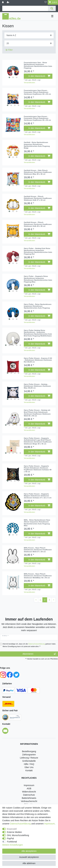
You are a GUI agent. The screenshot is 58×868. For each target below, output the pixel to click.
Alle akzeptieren (29, 851)
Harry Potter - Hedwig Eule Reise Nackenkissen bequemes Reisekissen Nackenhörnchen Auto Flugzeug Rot (38, 251)
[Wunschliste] (46, 2)
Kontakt (29, 770)
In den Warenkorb (39, 76)
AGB (29, 788)
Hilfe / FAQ (29, 764)
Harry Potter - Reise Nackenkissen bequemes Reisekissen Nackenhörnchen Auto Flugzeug (38, 306)
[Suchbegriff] (25, 8)
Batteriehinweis (29, 798)
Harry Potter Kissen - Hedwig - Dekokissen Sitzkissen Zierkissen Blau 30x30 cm (37, 386)
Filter (9, 50)
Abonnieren (39, 654)
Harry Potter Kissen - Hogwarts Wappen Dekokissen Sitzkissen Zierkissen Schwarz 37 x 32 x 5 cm (38, 496)
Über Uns (29, 767)
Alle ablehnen (29, 863)
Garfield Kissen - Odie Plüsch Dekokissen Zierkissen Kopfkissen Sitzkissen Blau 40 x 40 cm (38, 172)
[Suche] (52, 8)
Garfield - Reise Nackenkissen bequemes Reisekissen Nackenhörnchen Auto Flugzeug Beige (37, 145)
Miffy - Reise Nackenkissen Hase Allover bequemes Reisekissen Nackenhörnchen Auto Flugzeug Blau (37, 523)
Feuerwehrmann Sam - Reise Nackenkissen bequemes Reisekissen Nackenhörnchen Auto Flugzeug (38, 65)
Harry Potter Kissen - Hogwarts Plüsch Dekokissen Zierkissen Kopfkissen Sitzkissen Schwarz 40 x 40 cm (38, 469)
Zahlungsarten (29, 755)
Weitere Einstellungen (13, 845)
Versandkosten (29, 83)
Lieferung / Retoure (29, 758)
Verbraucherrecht (29, 801)
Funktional (12, 842)
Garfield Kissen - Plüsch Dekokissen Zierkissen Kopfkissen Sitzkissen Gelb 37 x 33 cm (38, 198)
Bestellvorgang (29, 751)
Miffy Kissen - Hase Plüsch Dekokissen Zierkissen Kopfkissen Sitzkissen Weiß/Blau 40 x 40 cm (38, 576)
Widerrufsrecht (29, 792)
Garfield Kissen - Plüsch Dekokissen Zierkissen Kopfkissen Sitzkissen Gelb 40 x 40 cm (38, 224)
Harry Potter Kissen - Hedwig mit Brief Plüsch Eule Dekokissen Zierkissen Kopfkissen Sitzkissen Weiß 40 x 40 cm (37, 413)
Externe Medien (15, 832)
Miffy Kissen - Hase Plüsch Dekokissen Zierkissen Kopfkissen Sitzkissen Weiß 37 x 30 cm (38, 550)
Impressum (29, 785)
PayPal (10, 838)
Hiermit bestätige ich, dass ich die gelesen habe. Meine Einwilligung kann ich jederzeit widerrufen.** (29, 645)
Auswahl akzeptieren (29, 857)
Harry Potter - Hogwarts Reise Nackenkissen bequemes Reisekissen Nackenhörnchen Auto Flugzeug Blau (38, 279)
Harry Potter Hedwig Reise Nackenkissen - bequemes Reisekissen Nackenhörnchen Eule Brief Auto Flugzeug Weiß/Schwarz (38, 333)
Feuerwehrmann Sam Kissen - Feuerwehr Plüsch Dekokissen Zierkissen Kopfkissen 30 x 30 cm (37, 92)
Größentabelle (29, 761)
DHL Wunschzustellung (18, 835)
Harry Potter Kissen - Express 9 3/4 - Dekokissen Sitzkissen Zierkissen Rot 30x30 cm (38, 360)
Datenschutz (29, 795)
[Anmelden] (3, 2)
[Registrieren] (8, 2)
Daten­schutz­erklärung (20, 824)
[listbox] (13, 71)
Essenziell (12, 829)
